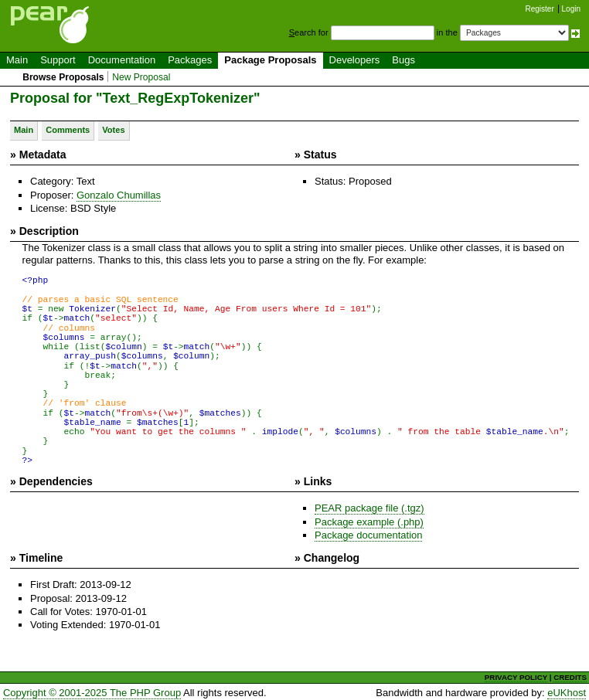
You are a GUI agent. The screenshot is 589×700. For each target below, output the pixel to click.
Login (571, 9)
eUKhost (567, 690)
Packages (190, 60)
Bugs (403, 60)
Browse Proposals (63, 77)
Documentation (122, 60)
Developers (355, 60)
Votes (113, 130)
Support (58, 60)
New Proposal (141, 77)
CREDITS (570, 675)
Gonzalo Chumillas (119, 195)
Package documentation (368, 533)
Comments (68, 130)
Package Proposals (270, 60)
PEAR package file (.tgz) (369, 506)
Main (17, 60)
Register (540, 9)
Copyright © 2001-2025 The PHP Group (92, 690)
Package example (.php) (369, 519)
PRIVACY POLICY (516, 675)
